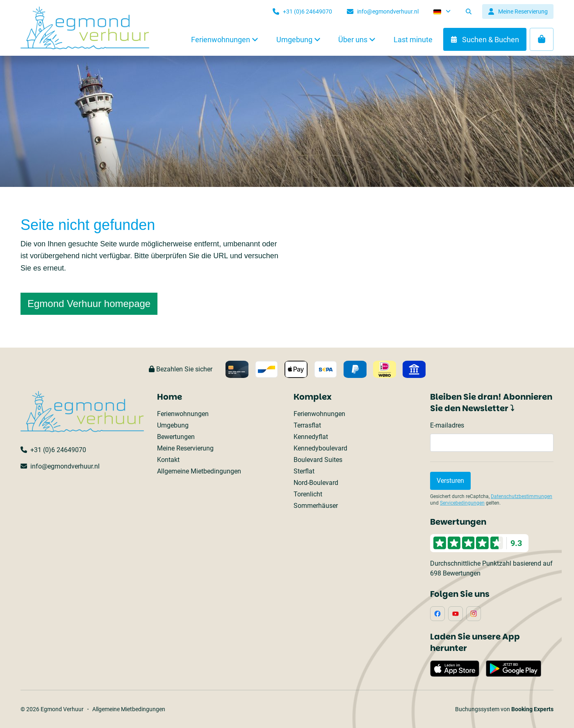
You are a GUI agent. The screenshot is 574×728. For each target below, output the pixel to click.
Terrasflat (307, 425)
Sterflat (304, 471)
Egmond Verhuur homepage (89, 304)
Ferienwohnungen (183, 414)
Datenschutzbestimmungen (522, 496)
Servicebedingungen (462, 503)
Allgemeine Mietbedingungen (199, 471)
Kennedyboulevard (320, 448)
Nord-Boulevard (316, 483)
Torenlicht (308, 494)
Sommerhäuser (316, 506)
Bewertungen (176, 437)
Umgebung (173, 425)
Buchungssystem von (504, 709)
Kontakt (168, 460)
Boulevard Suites (318, 460)
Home (170, 397)
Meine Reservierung (185, 448)
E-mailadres (447, 425)
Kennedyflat (311, 437)
